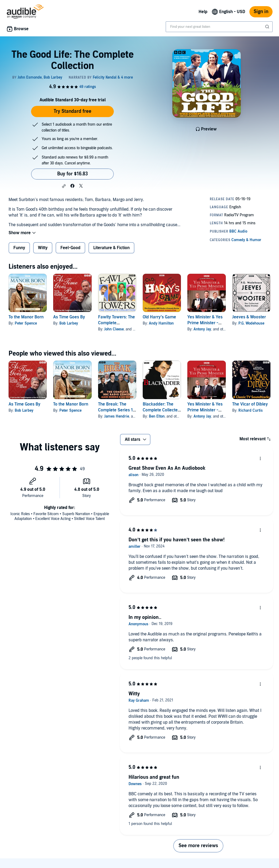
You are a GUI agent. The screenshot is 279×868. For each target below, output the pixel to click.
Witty (43, 248)
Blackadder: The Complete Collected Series (161, 410)
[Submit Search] (268, 27)
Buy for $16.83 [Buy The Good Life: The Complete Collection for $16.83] (73, 174)
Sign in (261, 12)
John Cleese (114, 329)
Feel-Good (70, 248)
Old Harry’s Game (159, 317)
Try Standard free (73, 111)
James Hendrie (117, 416)
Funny (19, 248)
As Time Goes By (69, 317)
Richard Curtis (251, 410)
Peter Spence (26, 323)
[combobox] (219, 27)
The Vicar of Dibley (250, 404)
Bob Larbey (69, 323)
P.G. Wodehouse (251, 323)
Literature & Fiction (111, 248)
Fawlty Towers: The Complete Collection (117, 323)
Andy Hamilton (161, 323)
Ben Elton (157, 416)
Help (203, 12)
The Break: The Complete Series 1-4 (116, 410)
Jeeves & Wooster (249, 317)
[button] (64, 186)
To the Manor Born (26, 317)
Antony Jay (202, 329)
